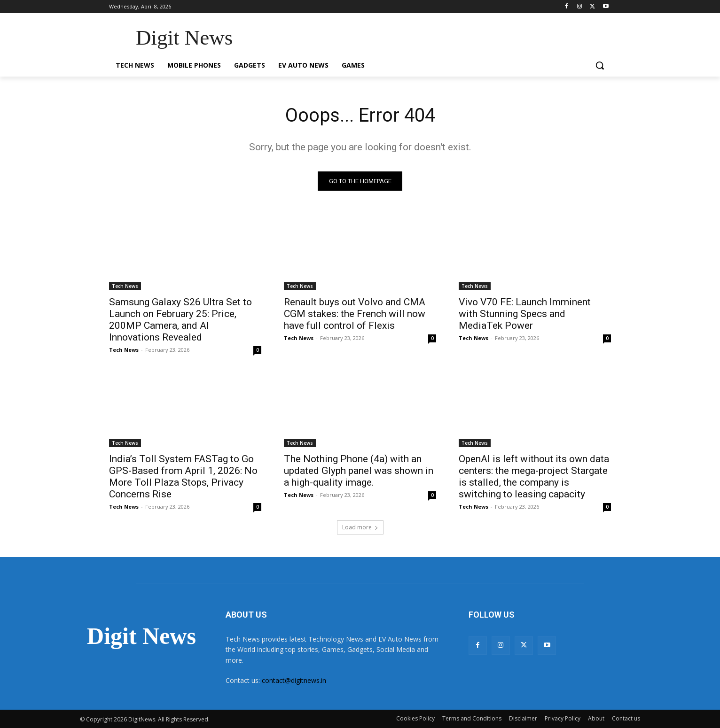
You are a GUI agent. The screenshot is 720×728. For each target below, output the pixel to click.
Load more (360, 528)
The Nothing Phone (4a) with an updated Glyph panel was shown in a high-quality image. (359, 471)
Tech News (125, 287)
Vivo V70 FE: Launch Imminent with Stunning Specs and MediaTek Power (525, 314)
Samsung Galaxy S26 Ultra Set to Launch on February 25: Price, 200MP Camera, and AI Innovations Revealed (180, 320)
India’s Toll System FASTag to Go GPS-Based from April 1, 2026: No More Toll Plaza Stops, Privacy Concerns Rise (183, 477)
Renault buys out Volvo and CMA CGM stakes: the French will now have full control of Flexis (355, 314)
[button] (600, 65)
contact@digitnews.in (294, 681)
